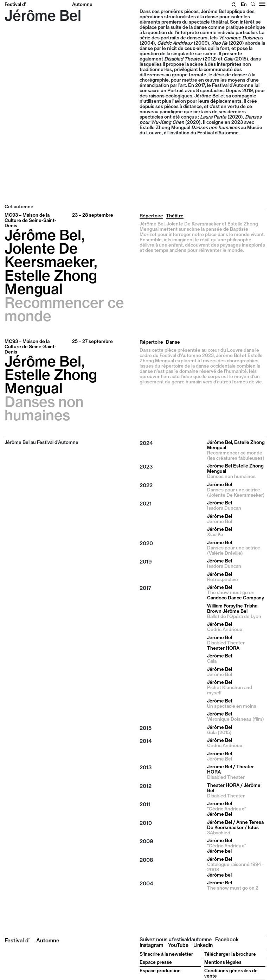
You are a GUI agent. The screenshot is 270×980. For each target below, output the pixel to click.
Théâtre (175, 216)
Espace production (160, 971)
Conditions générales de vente (231, 973)
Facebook (227, 940)
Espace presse (156, 962)
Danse (173, 342)
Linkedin (203, 945)
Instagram (151, 945)
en (244, 4)
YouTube (178, 945)
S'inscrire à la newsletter (166, 954)
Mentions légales (223, 962)
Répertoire (151, 216)
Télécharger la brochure (230, 954)
